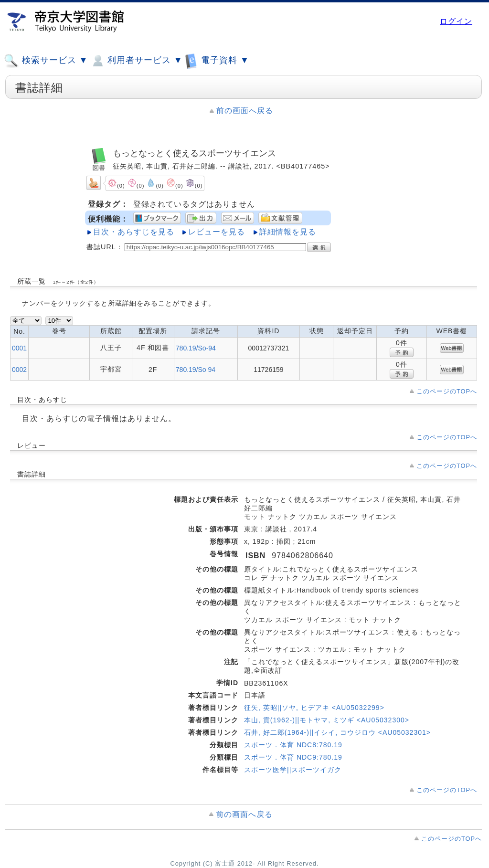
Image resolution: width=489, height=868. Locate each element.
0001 (19, 348)
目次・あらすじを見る (134, 232)
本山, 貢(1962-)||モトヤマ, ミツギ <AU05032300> (327, 720)
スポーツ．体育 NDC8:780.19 (293, 745)
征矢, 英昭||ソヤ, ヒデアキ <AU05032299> (314, 708)
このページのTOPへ (447, 391)
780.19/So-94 (196, 348)
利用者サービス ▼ (136, 61)
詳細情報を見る (288, 232)
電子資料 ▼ (217, 60)
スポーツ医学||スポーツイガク (293, 770)
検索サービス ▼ (46, 61)
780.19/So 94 (196, 370)
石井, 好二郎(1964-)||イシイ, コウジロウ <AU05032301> (337, 732)
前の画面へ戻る (245, 111)
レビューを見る (217, 232)
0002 (19, 370)
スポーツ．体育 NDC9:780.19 (293, 757)
